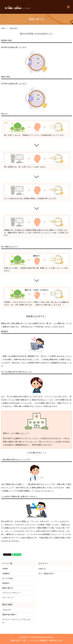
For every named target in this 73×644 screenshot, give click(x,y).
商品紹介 (6, 583)
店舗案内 (6, 574)
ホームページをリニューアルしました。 (17, 621)
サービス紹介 (8, 578)
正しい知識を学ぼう (47, 574)
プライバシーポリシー (11, 593)
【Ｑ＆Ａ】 (7, 610)
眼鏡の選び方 (8, 588)
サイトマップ (8, 598)
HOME (3, 28)
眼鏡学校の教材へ (10, 615)
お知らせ (42, 569)
